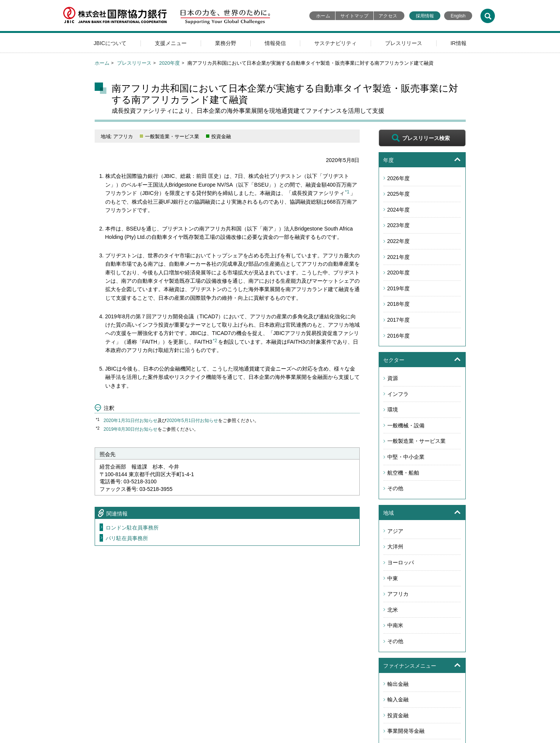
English (458, 16)
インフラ (398, 394)
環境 (393, 410)
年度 (388, 160)
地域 (388, 513)
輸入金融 (398, 699)
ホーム (323, 16)
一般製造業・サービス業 (416, 441)
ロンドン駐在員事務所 (132, 528)
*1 (347, 192)
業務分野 (226, 43)
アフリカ (398, 594)
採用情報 (425, 16)
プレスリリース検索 (426, 138)
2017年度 (399, 320)
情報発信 (275, 43)
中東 (393, 578)
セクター (394, 360)
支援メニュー (171, 43)
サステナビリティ (335, 43)
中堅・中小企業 (406, 457)
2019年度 (399, 288)
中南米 (395, 625)
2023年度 (399, 225)
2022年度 (399, 241)
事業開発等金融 (406, 731)
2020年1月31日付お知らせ (131, 421)
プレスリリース (404, 43)
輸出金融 (398, 684)
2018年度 (399, 304)
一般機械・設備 (406, 425)
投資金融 (398, 715)
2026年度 (399, 178)
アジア (395, 531)
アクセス (388, 16)
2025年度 (399, 194)
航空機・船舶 (403, 473)
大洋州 (395, 547)
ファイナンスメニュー (410, 666)
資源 (393, 378)
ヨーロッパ (401, 562)
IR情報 (459, 43)
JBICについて (110, 43)
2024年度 (399, 210)
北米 (393, 610)
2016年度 (399, 336)
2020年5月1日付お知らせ (192, 421)
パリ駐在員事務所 (127, 538)
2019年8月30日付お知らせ (131, 429)
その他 (395, 488)
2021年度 (399, 257)
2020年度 (169, 63)
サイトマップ (354, 16)
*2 (215, 341)
